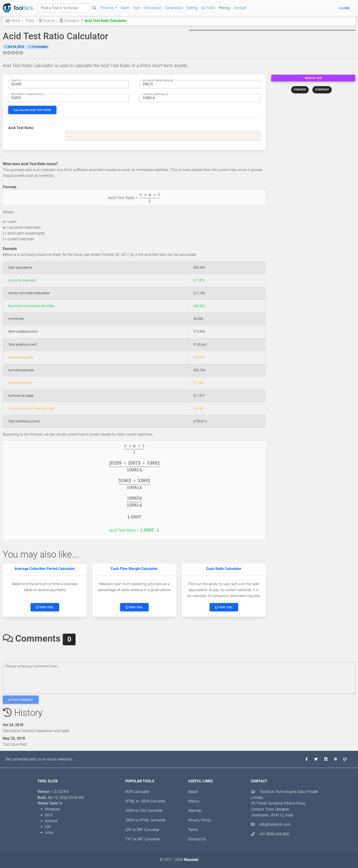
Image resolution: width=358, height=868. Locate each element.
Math (125, 8)
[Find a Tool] (64, 8)
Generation (174, 8)
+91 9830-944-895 (270, 834)
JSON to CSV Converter (144, 811)
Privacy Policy (199, 820)
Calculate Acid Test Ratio (32, 110)
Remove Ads (313, 78)
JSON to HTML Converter (145, 820)
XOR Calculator (138, 792)
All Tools (208, 8)
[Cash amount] (68, 84)
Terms (193, 830)
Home (13, 21)
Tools (30, 21)
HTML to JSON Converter (145, 801)
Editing (192, 8)
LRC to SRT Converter (142, 830)
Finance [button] (108, 8)
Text (136, 8)
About (193, 792)
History (194, 801)
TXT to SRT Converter (143, 839)
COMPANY (322, 89)
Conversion (152, 8)
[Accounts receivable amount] (200, 84)
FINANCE (300, 89)
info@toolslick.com (271, 824)
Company (70, 21)
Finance (47, 21)
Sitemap (195, 811)
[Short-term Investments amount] (68, 98)
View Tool (45, 607)
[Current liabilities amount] (200, 98)
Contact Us (197, 839)
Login (344, 8)
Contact (240, 8)
